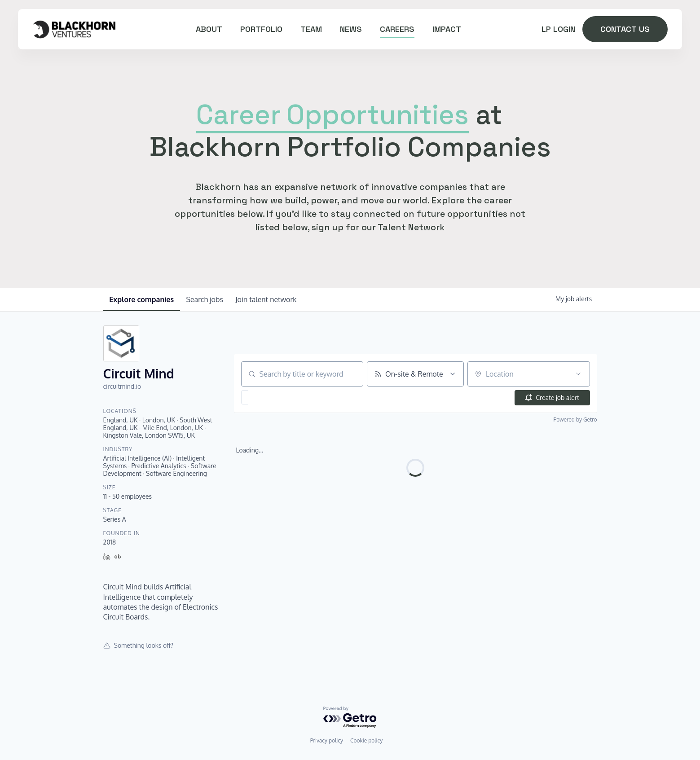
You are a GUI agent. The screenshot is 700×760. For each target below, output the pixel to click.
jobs (208, 299)
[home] (74, 29)
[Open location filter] (578, 374)
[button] (270, 397)
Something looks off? (139, 645)
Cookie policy (366, 740)
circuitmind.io (122, 386)
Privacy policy (327, 740)
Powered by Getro (575, 420)
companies (143, 299)
